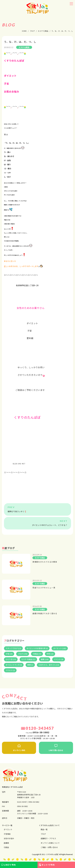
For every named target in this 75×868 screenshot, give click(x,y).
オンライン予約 (19, 748)
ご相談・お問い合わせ (49, 847)
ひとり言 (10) (11, 659)
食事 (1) (30, 665)
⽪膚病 (6, 843)
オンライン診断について (50, 843)
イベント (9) (59, 659)
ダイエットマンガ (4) (14, 665)
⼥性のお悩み (9, 838)
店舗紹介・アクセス (48, 838)
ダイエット (8, 829)
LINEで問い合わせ (56, 748)
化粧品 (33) (37, 654)
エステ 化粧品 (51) (28, 659)
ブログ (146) (23, 654)
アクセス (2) (10, 670)
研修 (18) (50, 654)
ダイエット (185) (60, 648)
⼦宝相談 (7, 834)
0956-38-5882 (34, 802)
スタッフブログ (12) (13, 648)
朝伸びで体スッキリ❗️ (17, 511)
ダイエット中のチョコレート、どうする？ (50, 525)
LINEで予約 (10, 865)
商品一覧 (44, 829)
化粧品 (6, 847)
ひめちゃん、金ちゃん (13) (49, 665)
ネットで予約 (48, 865)
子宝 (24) (9, 654)
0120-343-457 (19, 464)
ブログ (43, 834)
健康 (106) (45, 659)
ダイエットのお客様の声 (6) (37, 648)
